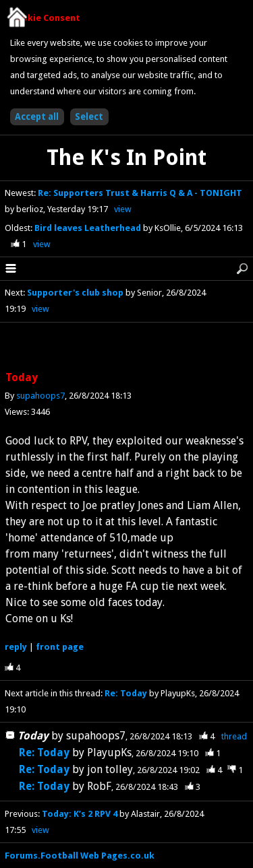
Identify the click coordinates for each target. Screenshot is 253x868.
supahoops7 (40, 396)
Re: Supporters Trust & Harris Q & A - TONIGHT (140, 193)
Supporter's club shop (75, 293)
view (123, 209)
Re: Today (126, 693)
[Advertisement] (127, 347)
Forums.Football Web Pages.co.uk (80, 856)
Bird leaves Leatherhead (89, 228)
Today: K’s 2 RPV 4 (80, 814)
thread (234, 736)
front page (60, 647)
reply (16, 647)
